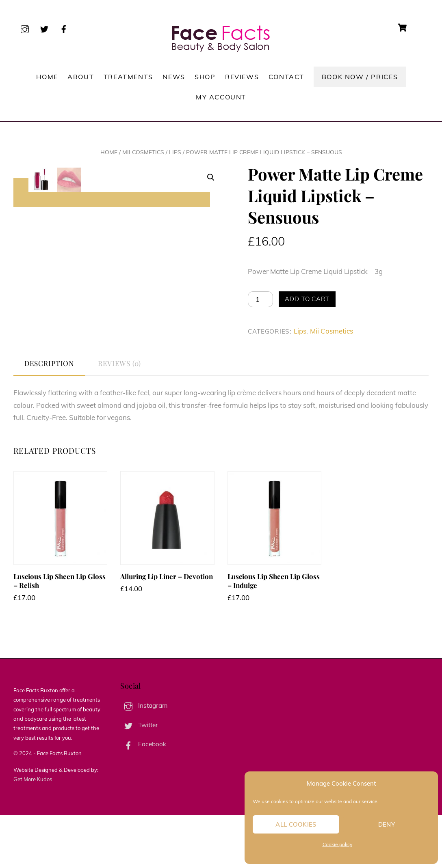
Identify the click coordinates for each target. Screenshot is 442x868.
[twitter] (44, 28)
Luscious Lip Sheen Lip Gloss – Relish (60, 633)
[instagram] (25, 28)
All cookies (296, 824)
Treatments (128, 77)
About (81, 77)
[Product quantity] (260, 299)
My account (221, 97)
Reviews (242, 77)
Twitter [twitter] (139, 777)
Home (47, 77)
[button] (211, 177)
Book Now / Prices (360, 77)
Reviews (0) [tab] (119, 416)
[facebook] (64, 28)
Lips (175, 152)
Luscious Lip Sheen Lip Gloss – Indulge (274, 633)
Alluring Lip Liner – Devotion (167, 629)
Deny (387, 824)
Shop (205, 77)
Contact (286, 77)
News (174, 77)
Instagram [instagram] (144, 758)
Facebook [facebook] (143, 797)
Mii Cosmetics (143, 152)
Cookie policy (337, 844)
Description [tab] (49, 416)
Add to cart (307, 299)
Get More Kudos (33, 831)
